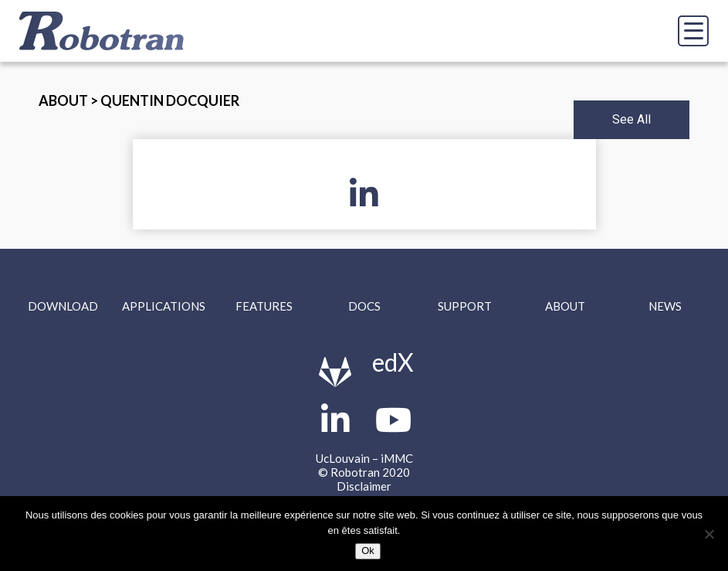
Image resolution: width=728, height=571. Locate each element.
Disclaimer (364, 486)
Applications (164, 306)
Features (264, 306)
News (665, 306)
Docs (364, 306)
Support (465, 306)
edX (393, 362)
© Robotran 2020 (364, 472)
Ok (368, 551)
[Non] (709, 534)
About (565, 306)
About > (69, 100)
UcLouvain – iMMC (364, 458)
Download (63, 306)
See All (631, 119)
